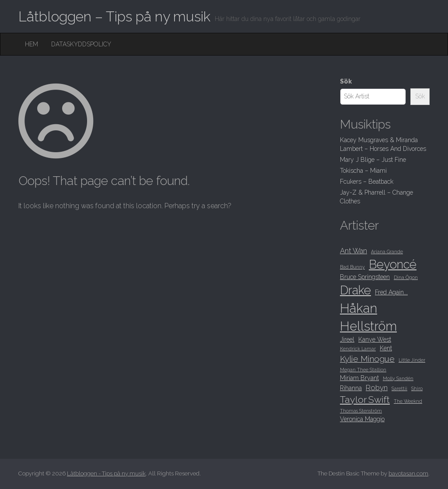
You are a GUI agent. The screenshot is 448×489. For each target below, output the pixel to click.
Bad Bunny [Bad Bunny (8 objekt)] (352, 267)
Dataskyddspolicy (81, 44)
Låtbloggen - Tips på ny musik (106, 473)
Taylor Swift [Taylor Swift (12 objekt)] (365, 400)
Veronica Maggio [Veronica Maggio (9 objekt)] (362, 419)
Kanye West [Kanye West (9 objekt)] (375, 339)
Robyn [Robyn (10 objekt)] (377, 388)
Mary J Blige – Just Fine (373, 160)
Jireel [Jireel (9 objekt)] (347, 339)
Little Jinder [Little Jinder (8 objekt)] (412, 360)
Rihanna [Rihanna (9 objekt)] (351, 388)
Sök (346, 81)
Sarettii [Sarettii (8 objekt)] (399, 388)
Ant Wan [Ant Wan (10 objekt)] (353, 251)
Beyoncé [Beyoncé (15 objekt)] (393, 264)
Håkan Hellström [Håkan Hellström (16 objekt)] (368, 317)
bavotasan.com (408, 473)
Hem (31, 44)
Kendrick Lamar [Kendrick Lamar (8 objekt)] (358, 349)
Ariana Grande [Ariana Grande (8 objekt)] (387, 251)
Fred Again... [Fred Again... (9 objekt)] (391, 292)
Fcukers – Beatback (367, 182)
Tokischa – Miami (363, 171)
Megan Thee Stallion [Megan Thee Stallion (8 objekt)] (363, 370)
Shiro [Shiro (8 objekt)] (417, 388)
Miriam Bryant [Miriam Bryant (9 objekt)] (359, 378)
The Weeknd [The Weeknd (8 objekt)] (408, 401)
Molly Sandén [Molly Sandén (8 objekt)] (398, 378)
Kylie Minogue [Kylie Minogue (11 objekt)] (367, 359)
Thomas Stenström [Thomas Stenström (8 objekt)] (361, 411)
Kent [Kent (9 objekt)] (386, 348)
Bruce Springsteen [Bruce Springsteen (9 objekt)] (365, 277)
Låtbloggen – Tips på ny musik (114, 16)
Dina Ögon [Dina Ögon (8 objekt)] (406, 277)
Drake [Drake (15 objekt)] (355, 290)
